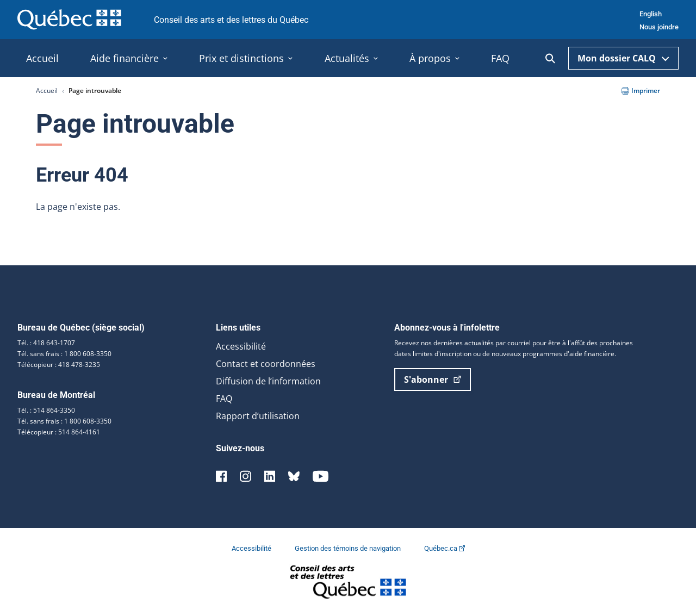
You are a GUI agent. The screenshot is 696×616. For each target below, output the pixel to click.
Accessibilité (241, 346)
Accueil (47, 91)
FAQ (224, 399)
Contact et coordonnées (266, 364)
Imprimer (641, 91)
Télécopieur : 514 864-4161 (59, 432)
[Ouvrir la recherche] (550, 58)
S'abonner (433, 379)
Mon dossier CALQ (623, 58)
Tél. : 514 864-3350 (46, 410)
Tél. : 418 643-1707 (46, 343)
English (651, 14)
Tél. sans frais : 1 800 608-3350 (64, 354)
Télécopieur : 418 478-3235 (59, 365)
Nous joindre (659, 27)
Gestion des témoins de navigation (349, 548)
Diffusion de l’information (268, 381)
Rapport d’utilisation (258, 416)
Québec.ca (445, 548)
